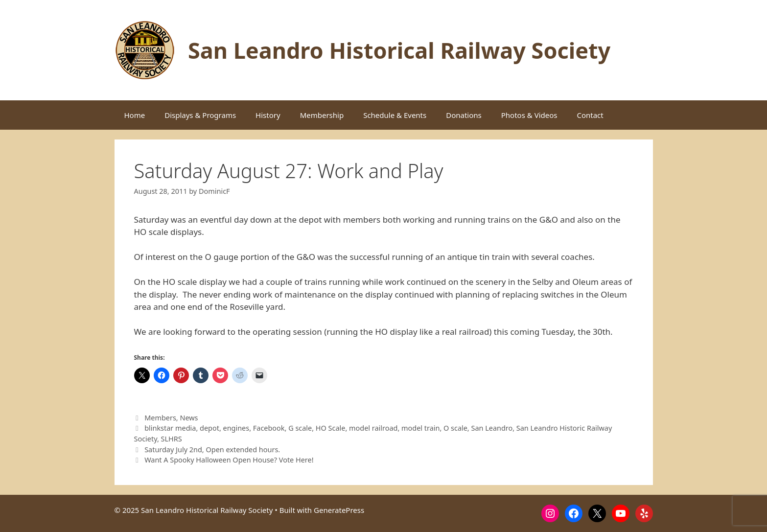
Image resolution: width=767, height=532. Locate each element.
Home (135, 115)
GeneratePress (339, 510)
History (268, 115)
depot (209, 428)
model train (420, 428)
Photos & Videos (529, 115)
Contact (590, 115)
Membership (322, 115)
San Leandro (492, 428)
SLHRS (172, 439)
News (189, 418)
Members (160, 418)
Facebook (269, 428)
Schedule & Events (395, 115)
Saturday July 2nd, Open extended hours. (212, 450)
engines (236, 428)
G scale (300, 428)
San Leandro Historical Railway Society (399, 50)
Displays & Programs (200, 115)
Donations (464, 115)
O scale (455, 428)
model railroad (373, 428)
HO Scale (331, 428)
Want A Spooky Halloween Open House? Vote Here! (229, 460)
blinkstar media (170, 428)
